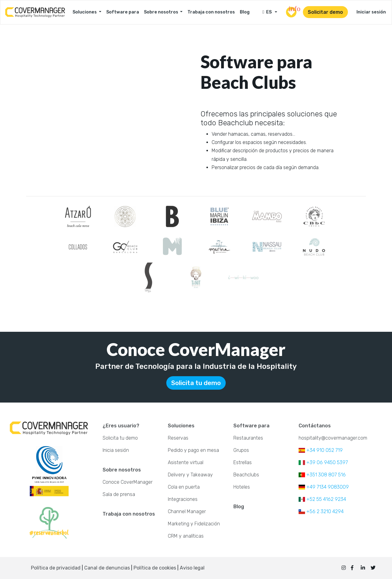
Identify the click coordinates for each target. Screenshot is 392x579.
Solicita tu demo (196, 383)
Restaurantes (248, 438)
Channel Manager (187, 511)
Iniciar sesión (371, 12)
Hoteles (242, 487)
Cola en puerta (184, 487)
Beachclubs (246, 475)
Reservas (178, 438)
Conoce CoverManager (128, 482)
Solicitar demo (325, 12)
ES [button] (268, 12)
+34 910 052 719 (321, 450)
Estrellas (243, 462)
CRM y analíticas (186, 536)
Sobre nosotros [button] (162, 12)
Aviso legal (192, 568)
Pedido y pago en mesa (193, 450)
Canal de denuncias (108, 568)
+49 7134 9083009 (324, 487)
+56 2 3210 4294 (321, 511)
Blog (245, 12)
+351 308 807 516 (322, 475)
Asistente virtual (186, 462)
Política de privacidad (56, 568)
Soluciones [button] (85, 12)
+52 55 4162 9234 (322, 499)
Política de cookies (155, 568)
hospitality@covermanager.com (333, 438)
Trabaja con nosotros (211, 12)
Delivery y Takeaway (190, 475)
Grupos (241, 450)
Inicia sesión (116, 450)
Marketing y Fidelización (194, 524)
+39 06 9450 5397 (323, 462)
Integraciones (183, 499)
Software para (123, 12)
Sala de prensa (119, 494)
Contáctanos (315, 426)
